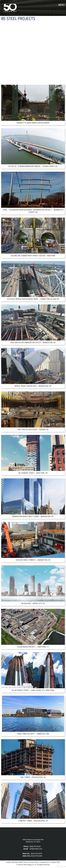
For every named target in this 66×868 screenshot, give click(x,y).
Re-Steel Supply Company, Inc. (10, 8)
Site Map (15, 862)
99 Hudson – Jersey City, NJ (33, 604)
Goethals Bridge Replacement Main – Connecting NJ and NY (33, 299)
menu (62, 5)
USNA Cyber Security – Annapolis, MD (33, 734)
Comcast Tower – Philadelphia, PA (33, 821)
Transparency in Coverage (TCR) (50, 862)
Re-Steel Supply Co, (28, 865)
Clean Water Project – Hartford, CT (33, 647)
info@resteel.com (36, 849)
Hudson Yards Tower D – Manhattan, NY (33, 560)
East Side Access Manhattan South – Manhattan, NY (33, 343)
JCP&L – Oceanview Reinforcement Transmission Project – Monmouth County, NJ (33, 211)
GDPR (21, 862)
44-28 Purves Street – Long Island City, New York (33, 691)
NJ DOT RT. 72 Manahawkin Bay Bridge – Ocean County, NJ (33, 167)
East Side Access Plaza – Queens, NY (33, 430)
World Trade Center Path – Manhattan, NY (33, 386)
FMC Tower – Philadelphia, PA (33, 777)
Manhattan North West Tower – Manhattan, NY (33, 517)
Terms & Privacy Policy (31, 862)
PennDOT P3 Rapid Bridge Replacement (33, 123)
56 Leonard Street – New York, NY (33, 473)
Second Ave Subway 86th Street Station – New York (33, 256)
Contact (8, 862)
